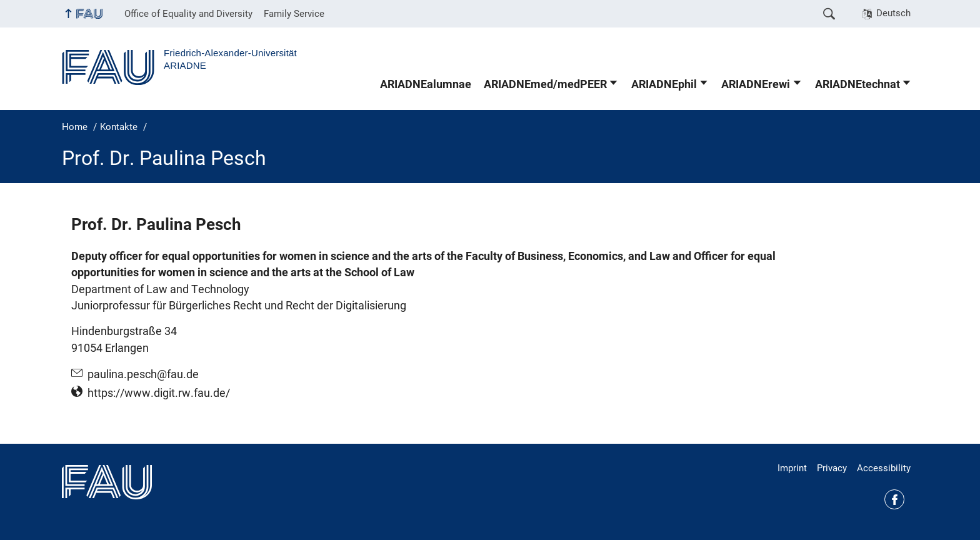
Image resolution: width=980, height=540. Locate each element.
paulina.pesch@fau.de (143, 374)
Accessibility (884, 468)
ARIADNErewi (756, 84)
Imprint (792, 468)
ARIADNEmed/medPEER (545, 84)
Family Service (294, 14)
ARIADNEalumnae (426, 84)
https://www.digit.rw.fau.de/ (159, 393)
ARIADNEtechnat (857, 84)
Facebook (894, 499)
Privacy (832, 468)
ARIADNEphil (664, 84)
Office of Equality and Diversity (188, 14)
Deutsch (893, 13)
